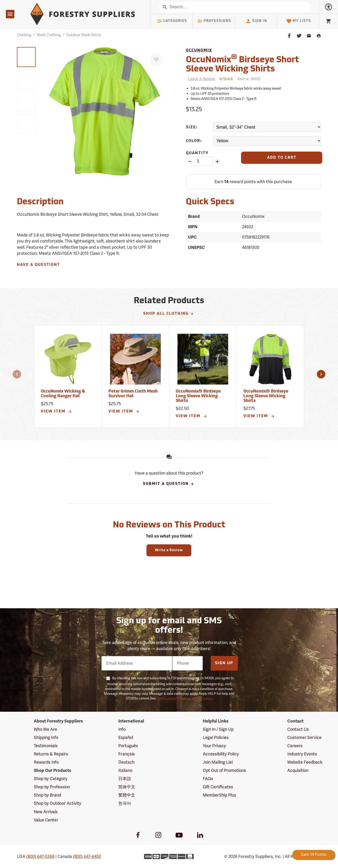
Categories (172, 21)
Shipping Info (46, 738)
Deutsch (126, 762)
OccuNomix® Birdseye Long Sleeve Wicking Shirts (198, 396)
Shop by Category (51, 779)
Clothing (24, 35)
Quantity (197, 153)
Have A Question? (38, 265)
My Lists (299, 21)
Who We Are (45, 729)
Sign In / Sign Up (218, 729)
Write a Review (169, 550)
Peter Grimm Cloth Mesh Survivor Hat (133, 394)
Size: (192, 127)
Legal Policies (216, 738)
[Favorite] (156, 60)
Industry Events (302, 754)
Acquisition (298, 770)
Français (127, 754)
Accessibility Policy (221, 754)
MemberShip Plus (219, 795)
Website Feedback (305, 762)
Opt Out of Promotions (224, 770)
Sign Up (224, 663)
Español (126, 738)
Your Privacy (214, 746)
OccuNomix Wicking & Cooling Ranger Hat (63, 394)
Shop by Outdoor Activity (58, 803)
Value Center (46, 820)
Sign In (256, 21)
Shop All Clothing (169, 314)
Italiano (125, 770)
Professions (214, 21)
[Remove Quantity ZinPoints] (190, 161)
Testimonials (46, 746)
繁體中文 (127, 795)
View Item (57, 412)
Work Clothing (49, 35)
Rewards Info (46, 762)
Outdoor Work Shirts (84, 35)
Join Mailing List (218, 762)
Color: (194, 141)
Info (122, 729)
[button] (17, 374)
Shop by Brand (47, 795)
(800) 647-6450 (87, 856)
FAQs (208, 779)
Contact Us (298, 729)
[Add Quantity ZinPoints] (217, 161)
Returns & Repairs (51, 754)
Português (128, 746)
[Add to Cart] (282, 158)
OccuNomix (199, 51)
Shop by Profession (52, 787)
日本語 (125, 779)
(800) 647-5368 (40, 856)
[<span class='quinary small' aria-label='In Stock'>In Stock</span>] (226, 79)
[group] (26, 57)
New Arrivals (46, 812)
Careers (295, 746)
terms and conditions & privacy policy (184, 698)
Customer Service (304, 738)
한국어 (125, 803)
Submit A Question (169, 484)
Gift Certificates (218, 787)
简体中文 (127, 787)
